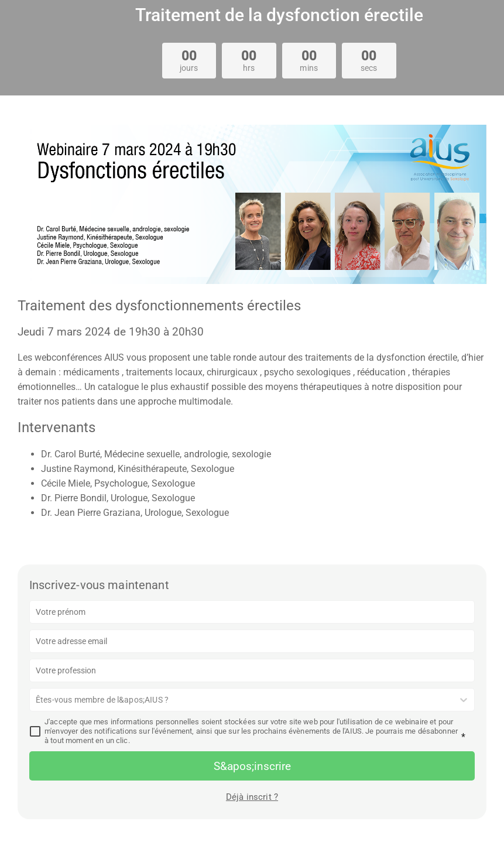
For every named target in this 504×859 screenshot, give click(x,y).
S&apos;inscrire (252, 766)
